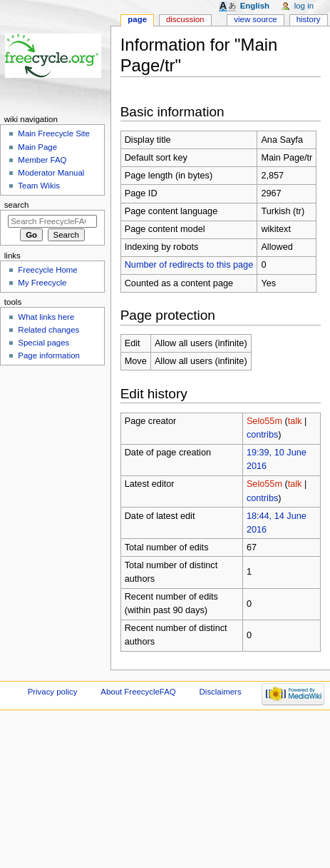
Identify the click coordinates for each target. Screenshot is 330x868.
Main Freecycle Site (54, 133)
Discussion (185, 19)
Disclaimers (221, 692)
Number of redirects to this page (189, 265)
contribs (262, 435)
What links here (46, 317)
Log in (304, 6)
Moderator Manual (51, 173)
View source (255, 19)
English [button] (255, 6)
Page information (49, 355)
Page (137, 19)
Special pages (43, 343)
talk (295, 421)
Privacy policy (53, 692)
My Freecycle (42, 283)
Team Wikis (39, 186)
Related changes (48, 330)
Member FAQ (42, 160)
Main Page (37, 147)
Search (17, 205)
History (309, 19)
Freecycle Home (47, 270)
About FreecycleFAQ (138, 692)
